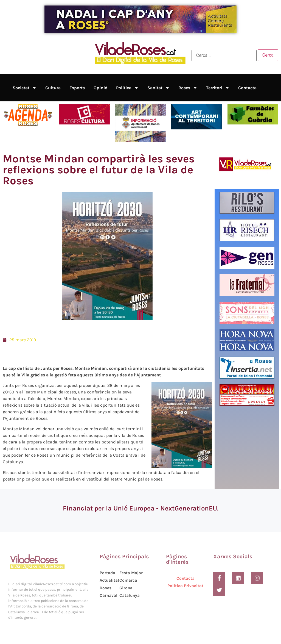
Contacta (247, 88)
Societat (25, 88)
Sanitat (158, 88)
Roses (188, 88)
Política (127, 88)
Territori (218, 88)
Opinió (100, 88)
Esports (77, 88)
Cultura (53, 88)
